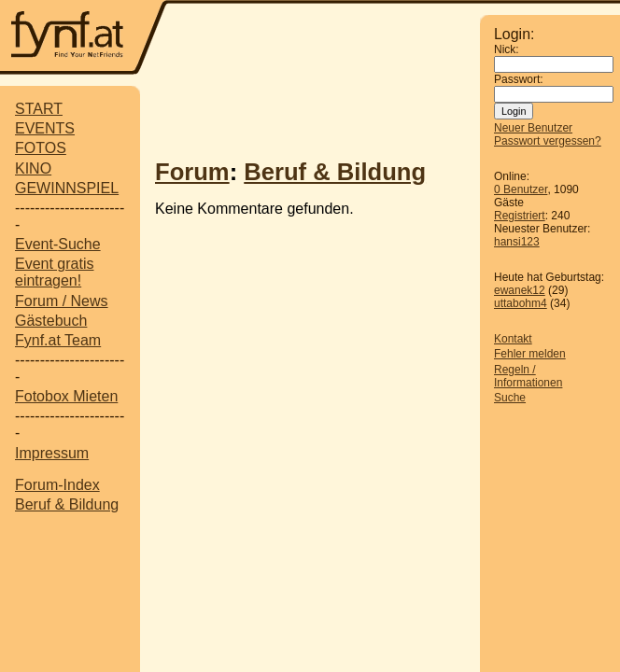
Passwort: (519, 79)
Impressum (52, 453)
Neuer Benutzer (533, 128)
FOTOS (41, 148)
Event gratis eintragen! (54, 272)
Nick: (507, 49)
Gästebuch (51, 321)
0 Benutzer (521, 189)
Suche (510, 398)
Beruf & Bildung (67, 504)
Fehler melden (530, 354)
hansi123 (517, 242)
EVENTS (45, 128)
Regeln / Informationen (528, 376)
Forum (192, 172)
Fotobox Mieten (66, 396)
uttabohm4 (521, 303)
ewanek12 (520, 290)
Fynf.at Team (58, 340)
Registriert (520, 216)
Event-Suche (58, 244)
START (39, 109)
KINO (33, 168)
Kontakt (513, 339)
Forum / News (62, 301)
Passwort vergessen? (548, 141)
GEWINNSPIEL (67, 188)
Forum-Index (57, 485)
